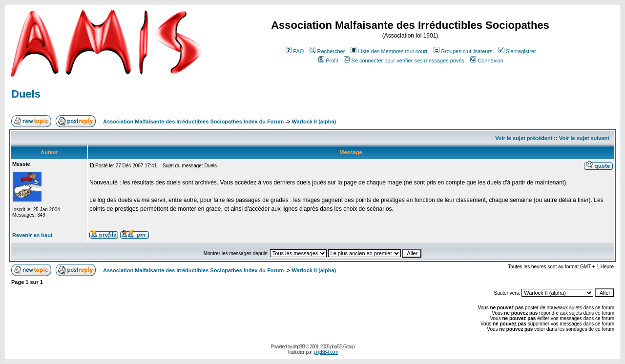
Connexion (487, 61)
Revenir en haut (32, 235)
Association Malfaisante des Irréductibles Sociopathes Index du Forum (193, 121)
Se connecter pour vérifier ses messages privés (404, 61)
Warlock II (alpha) (314, 121)
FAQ (295, 51)
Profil (328, 61)
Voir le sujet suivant (584, 138)
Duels (26, 94)
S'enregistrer (517, 51)
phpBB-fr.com (326, 352)
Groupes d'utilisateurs (463, 51)
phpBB (299, 347)
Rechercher (327, 51)
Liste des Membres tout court (389, 51)
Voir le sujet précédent (524, 138)
